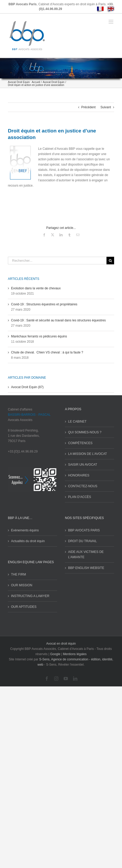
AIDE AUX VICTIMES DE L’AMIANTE (86, 554)
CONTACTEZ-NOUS (83, 486)
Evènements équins (25, 530)
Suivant (106, 107)
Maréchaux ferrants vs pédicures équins (39, 336)
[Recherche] (110, 261)
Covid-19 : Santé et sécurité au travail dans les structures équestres (58, 320)
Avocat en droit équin (61, 644)
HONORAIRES (79, 475)
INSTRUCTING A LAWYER (30, 596)
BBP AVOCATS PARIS (84, 530)
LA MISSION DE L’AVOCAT (88, 454)
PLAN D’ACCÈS (80, 497)
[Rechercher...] (57, 261)
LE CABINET (77, 422)
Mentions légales (75, 654)
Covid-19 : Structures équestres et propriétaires (44, 304)
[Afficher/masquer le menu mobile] (111, 22)
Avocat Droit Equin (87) (27, 387)
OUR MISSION (22, 585)
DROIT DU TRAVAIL (82, 541)
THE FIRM (19, 574)
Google (55, 654)
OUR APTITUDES (24, 607)
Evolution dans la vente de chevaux (36, 288)
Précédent (88, 107)
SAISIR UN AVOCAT (83, 465)
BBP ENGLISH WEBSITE (86, 568)
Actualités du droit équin (28, 541)
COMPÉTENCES (80, 443)
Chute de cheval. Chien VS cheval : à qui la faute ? (47, 352)
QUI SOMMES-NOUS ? (85, 432)
